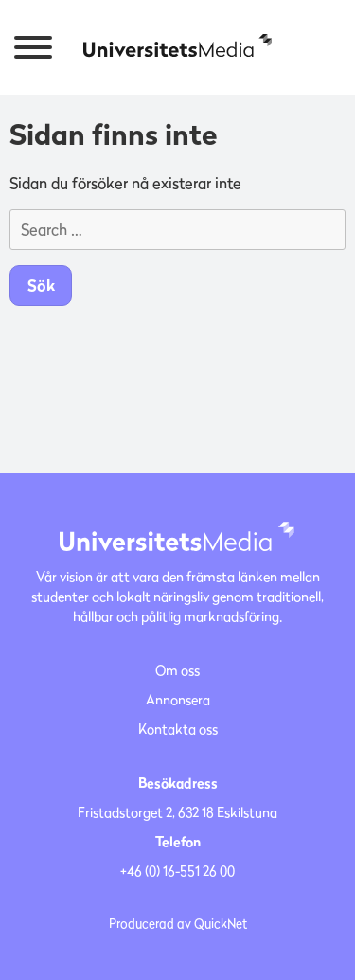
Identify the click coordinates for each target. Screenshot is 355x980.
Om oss (177, 670)
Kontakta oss (178, 729)
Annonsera (178, 699)
